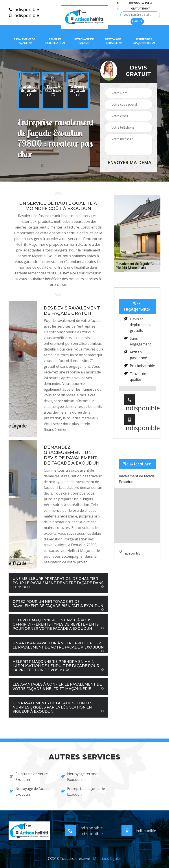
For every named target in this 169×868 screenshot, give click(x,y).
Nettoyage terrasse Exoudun (80, 777)
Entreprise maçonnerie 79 (144, 41)
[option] (29, 90)
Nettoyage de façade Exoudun (30, 791)
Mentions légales (107, 859)
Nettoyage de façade (84, 41)
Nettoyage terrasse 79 (113, 41)
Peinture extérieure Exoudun (29, 777)
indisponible (24, 9)
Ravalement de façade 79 (24, 41)
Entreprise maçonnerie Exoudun (83, 791)
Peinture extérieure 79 (55, 41)
